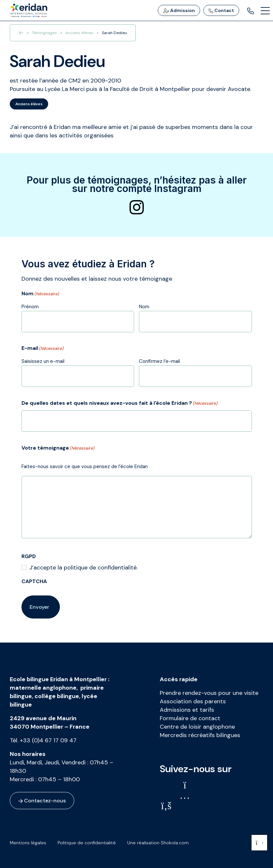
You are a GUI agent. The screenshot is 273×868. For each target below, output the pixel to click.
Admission (179, 10)
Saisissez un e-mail (43, 361)
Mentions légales (28, 843)
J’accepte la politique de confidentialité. (83, 568)
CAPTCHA (34, 581)
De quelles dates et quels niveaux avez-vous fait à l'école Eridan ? (120, 403)
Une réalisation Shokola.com (158, 843)
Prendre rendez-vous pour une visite (209, 693)
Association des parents (193, 701)
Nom (144, 307)
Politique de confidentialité (87, 843)
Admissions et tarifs (187, 710)
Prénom (30, 307)
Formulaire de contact (190, 718)
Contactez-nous (42, 801)
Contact (221, 10)
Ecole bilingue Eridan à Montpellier (58, 679)
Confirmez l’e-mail (159, 361)
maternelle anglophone (43, 688)
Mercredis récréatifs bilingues (200, 735)
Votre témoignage (58, 448)
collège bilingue (57, 696)
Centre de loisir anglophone (197, 727)
